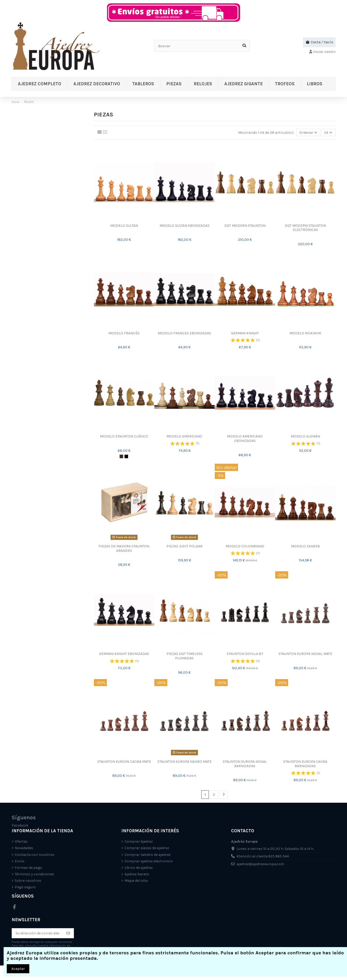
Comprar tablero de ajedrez (148, 855)
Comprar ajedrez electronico (149, 861)
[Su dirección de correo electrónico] (37, 933)
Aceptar (18, 969)
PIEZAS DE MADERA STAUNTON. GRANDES (124, 548)
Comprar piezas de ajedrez (147, 848)
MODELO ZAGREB (305, 546)
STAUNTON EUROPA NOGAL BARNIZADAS (245, 764)
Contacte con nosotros (35, 855)
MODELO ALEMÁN (305, 436)
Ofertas (21, 841)
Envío (20, 861)
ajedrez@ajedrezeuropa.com (260, 864)
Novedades (24, 848)
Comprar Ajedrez (139, 841)
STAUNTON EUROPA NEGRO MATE (185, 762)
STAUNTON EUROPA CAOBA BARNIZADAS (305, 764)
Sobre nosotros (28, 881)
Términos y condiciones (34, 874)
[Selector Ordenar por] (308, 133)
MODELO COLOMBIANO (245, 546)
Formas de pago (28, 868)
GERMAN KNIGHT (245, 333)
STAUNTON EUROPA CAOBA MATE (124, 762)
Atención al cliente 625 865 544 (263, 856)
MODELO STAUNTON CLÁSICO (124, 436)
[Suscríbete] (68, 933)
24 (328, 133)
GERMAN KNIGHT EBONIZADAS (124, 654)
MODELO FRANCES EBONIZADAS (184, 333)
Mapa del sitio (136, 881)
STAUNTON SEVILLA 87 (245, 654)
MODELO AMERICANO (184, 436)
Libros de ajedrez (139, 868)
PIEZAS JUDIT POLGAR (185, 546)
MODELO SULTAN (124, 226)
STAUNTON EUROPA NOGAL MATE (305, 654)
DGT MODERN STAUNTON (245, 226)
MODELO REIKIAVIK (305, 333)
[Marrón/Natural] (121, 456)
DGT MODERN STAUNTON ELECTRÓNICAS (305, 228)
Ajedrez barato (137, 874)
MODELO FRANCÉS (124, 333)
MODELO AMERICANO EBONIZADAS (245, 439)
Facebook (20, 825)
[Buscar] (244, 46)
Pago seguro (25, 887)
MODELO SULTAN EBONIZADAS (185, 226)
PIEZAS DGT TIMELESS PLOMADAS (185, 656)
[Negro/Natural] (126, 456)
